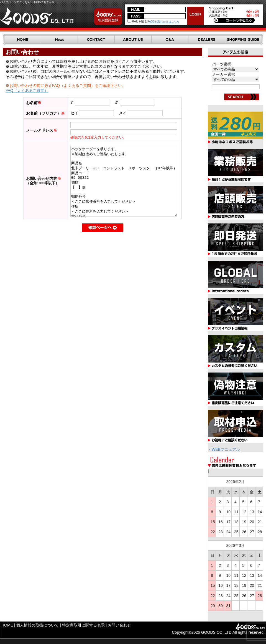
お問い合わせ (119, 625)
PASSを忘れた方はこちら (163, 22)
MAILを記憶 (137, 22)
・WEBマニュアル (224, 449)
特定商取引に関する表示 (83, 625)
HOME (7, 625)
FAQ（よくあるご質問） (27, 90)
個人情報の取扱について (37, 625)
